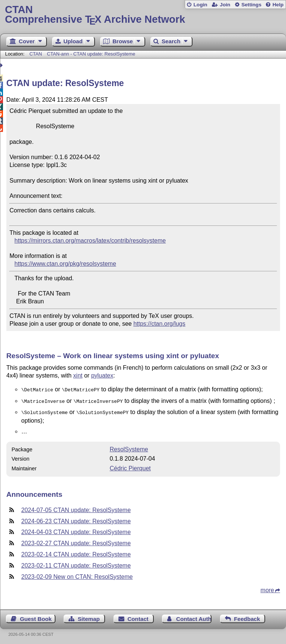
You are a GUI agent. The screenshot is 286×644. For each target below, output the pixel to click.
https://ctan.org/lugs (159, 324)
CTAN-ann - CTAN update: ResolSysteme (91, 54)
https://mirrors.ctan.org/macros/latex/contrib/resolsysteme (90, 241)
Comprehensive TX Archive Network (143, 15)
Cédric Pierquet (130, 466)
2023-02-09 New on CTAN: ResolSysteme (77, 574)
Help (278, 5)
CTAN (36, 54)
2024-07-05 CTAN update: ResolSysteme (76, 508)
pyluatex (102, 375)
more (267, 588)
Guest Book (36, 617)
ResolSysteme (129, 447)
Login (200, 5)
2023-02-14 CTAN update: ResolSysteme (76, 552)
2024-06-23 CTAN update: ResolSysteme (76, 519)
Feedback (247, 617)
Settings (251, 5)
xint (78, 375)
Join (225, 5)
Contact (138, 617)
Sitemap (89, 617)
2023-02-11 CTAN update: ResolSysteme (76, 563)
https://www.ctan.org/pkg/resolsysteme (65, 264)
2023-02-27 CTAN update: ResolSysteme (76, 541)
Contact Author (194, 617)
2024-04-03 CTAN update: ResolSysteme (76, 530)
